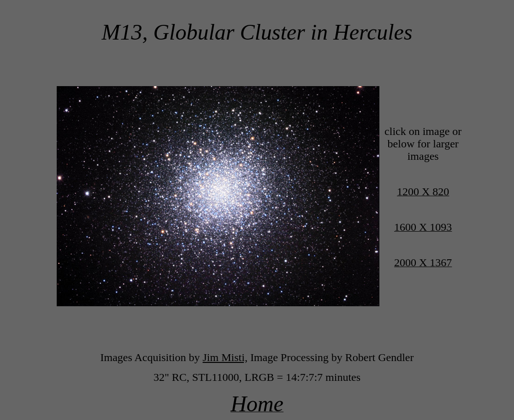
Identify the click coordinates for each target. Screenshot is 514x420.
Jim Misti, (225, 357)
